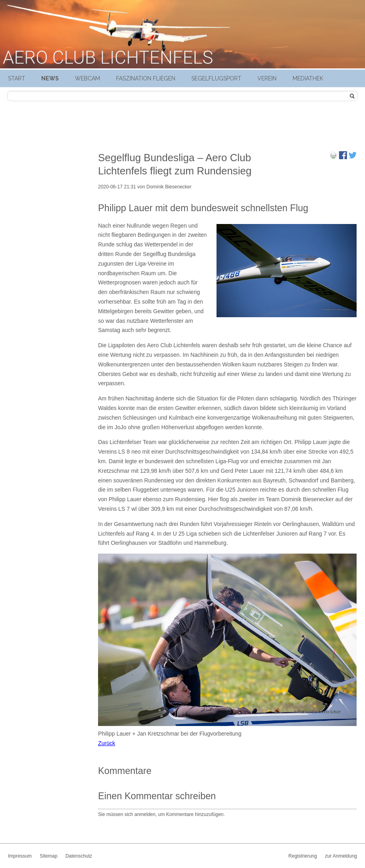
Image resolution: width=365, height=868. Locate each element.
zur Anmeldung (341, 856)
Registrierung (303, 856)
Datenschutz (79, 856)
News (50, 78)
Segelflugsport (216, 78)
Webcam (87, 78)
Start (17, 78)
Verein (267, 78)
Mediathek (308, 78)
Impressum (20, 856)
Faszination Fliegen (146, 78)
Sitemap (48, 856)
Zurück (107, 743)
